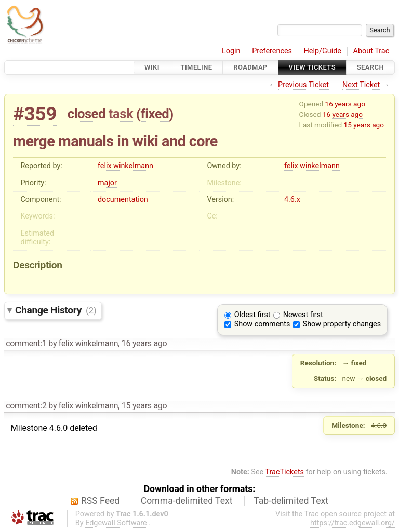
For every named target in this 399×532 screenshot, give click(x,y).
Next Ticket (361, 85)
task (121, 114)
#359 (35, 114)
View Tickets (312, 67)
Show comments (262, 324)
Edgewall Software (116, 523)
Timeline (197, 67)
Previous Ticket (303, 85)
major (107, 183)
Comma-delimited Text (187, 501)
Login (231, 51)
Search (370, 67)
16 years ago (345, 104)
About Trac (371, 51)
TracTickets (284, 472)
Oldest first (252, 315)
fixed (155, 114)
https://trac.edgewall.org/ (353, 523)
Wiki (152, 67)
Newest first (303, 315)
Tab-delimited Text (291, 501)
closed (87, 114)
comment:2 (26, 406)
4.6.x (292, 200)
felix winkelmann (125, 166)
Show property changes (342, 324)
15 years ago (364, 125)
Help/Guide (323, 51)
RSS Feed (100, 501)
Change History (56, 310)
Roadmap (250, 67)
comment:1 (26, 343)
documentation (123, 200)
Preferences (272, 51)
